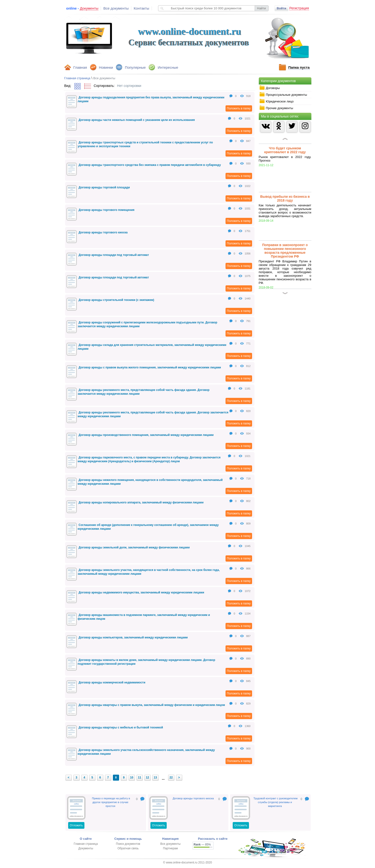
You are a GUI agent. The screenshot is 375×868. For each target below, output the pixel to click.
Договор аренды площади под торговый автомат (114, 255)
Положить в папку (239, 108)
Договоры (270, 88)
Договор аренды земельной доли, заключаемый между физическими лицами (134, 547)
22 (171, 778)
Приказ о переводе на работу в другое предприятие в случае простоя (111, 802)
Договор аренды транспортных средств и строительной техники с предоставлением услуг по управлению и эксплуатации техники (145, 144)
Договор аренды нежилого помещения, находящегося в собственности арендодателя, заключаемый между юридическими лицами (150, 482)
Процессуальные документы (283, 95)
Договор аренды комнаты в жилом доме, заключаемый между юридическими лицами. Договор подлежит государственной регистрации (146, 662)
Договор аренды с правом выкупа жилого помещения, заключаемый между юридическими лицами (150, 367)
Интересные (168, 67)
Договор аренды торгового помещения (107, 210)
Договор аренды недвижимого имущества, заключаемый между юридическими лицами (141, 592)
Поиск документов (128, 844)
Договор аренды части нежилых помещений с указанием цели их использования (137, 120)
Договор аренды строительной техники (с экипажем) (116, 300)
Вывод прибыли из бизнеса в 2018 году (285, 198)
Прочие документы (276, 108)
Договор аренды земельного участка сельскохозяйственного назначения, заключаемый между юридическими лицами (146, 752)
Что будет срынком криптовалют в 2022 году (285, 150)
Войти (281, 8)
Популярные (135, 67)
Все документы (116, 8)
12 (147, 778)
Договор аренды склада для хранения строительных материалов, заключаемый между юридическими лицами (152, 347)
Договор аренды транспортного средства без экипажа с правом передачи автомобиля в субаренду (150, 165)
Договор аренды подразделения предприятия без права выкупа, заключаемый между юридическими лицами (151, 99)
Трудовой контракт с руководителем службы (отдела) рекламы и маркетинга (276, 802)
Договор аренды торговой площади (104, 187)
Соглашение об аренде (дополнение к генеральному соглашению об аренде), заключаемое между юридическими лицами (148, 527)
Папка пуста (299, 67)
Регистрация (299, 8)
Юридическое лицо (276, 101)
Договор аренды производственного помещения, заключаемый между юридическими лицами (146, 435)
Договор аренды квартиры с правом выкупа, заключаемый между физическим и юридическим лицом (152, 705)
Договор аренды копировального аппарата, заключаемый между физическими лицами (141, 502)
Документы (86, 848)
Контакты (141, 8)
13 (155, 778)
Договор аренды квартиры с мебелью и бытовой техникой (121, 727)
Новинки (106, 67)
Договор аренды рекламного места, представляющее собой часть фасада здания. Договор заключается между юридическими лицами (144, 392)
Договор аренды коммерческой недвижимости (112, 682)
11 (140, 778)
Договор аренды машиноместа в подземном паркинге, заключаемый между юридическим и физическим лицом (144, 617)
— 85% (202, 845)
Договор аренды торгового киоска (103, 232)
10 (132, 778)
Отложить (76, 825)
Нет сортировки (129, 86)
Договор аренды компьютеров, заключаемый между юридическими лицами (133, 637)
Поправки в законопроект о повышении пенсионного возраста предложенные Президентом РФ (285, 251)
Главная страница (77, 78)
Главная (80, 67)
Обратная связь (128, 848)
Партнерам (170, 848)
